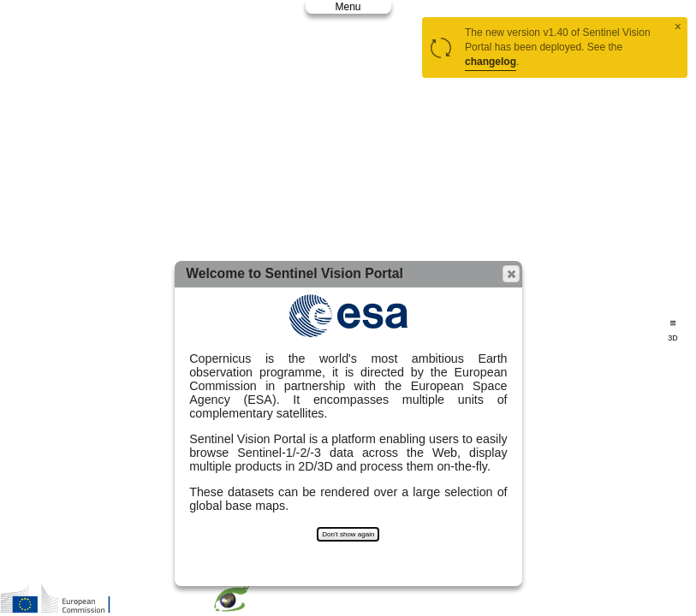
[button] (511, 274)
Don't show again (348, 534)
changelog (491, 62)
